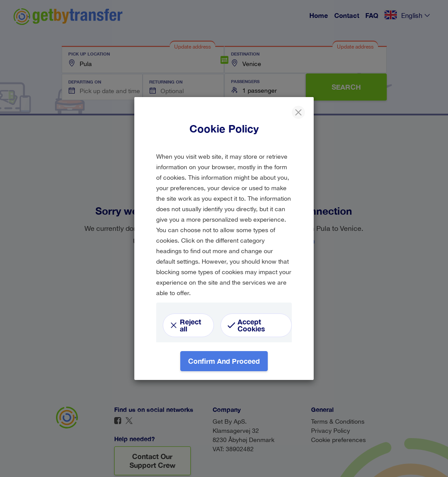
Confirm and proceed (224, 361)
